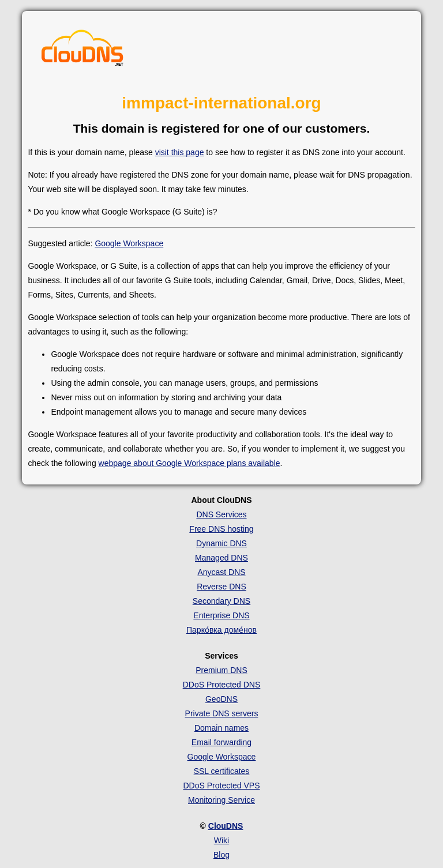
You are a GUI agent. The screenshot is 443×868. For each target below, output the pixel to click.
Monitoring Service (221, 800)
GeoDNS (221, 699)
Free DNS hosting (221, 529)
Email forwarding (221, 742)
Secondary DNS (221, 601)
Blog (221, 855)
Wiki (221, 840)
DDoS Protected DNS (222, 685)
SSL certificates (222, 771)
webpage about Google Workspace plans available (189, 463)
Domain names (221, 728)
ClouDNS (226, 826)
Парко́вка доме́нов (221, 630)
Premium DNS (221, 670)
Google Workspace (129, 243)
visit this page (180, 152)
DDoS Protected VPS (221, 786)
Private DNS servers (222, 713)
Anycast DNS (221, 572)
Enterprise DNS (221, 615)
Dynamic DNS (221, 543)
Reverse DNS (221, 587)
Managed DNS (221, 558)
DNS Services (221, 514)
